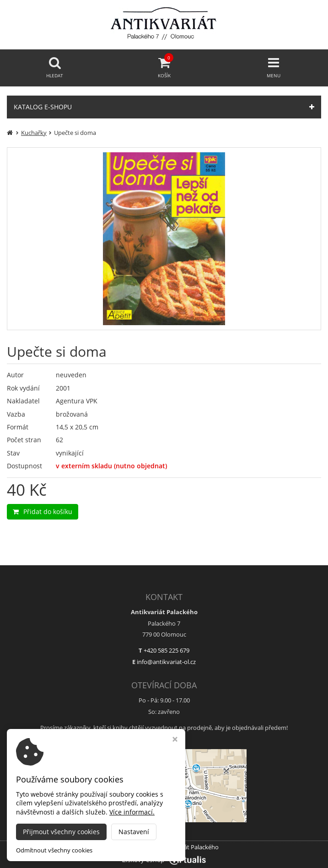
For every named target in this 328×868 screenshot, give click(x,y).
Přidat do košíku (43, 512)
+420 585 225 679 (167, 650)
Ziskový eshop (164, 860)
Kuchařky (34, 133)
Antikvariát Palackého (189, 847)
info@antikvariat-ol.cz (166, 662)
